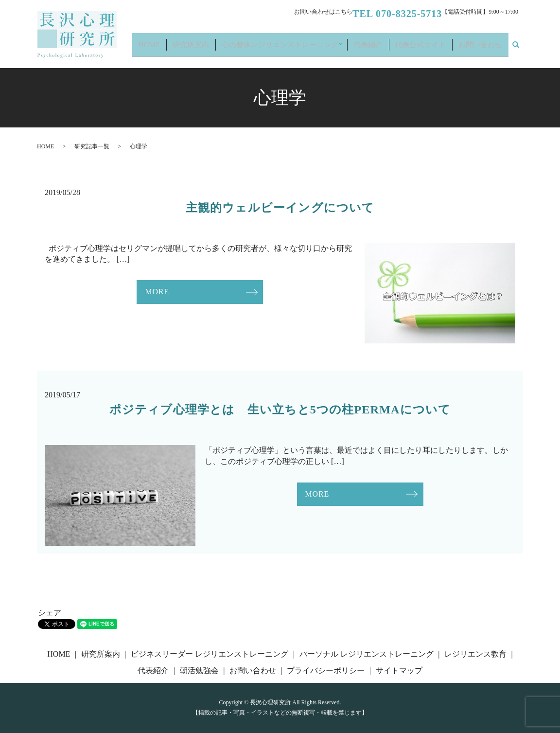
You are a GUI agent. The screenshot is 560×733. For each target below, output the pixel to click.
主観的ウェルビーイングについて (280, 208)
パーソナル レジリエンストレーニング (367, 654)
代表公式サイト (434, 49)
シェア (50, 613)
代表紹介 (389, 49)
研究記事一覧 (92, 146)
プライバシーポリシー (326, 670)
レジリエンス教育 (475, 654)
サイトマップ (399, 670)
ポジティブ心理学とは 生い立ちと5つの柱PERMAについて (280, 410)
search (521, 49)
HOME (196, 49)
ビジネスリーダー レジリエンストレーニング (210, 654)
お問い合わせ (485, 49)
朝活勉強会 (199, 670)
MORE (157, 292)
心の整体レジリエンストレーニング (308, 49)
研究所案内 (229, 49)
